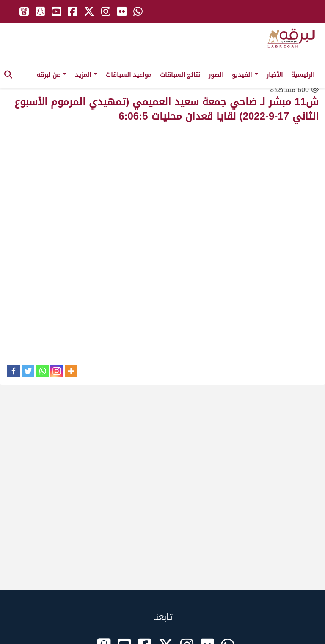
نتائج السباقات (180, 75)
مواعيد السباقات (129, 75)
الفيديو (245, 75)
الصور (216, 75)
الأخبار (275, 75)
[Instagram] (57, 371)
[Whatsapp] (42, 371)
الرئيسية (303, 75)
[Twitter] (28, 371)
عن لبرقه (51, 75)
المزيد (86, 75)
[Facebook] (14, 371)
